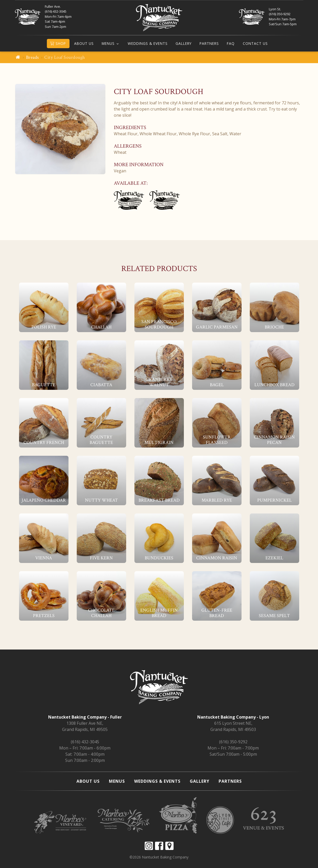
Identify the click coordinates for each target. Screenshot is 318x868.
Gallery (184, 43)
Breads (32, 57)
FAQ (231, 43)
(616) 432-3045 (85, 742)
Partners (209, 43)
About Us (84, 43)
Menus (108, 43)
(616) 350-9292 (233, 742)
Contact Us (255, 43)
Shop (58, 43)
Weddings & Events (148, 43)
